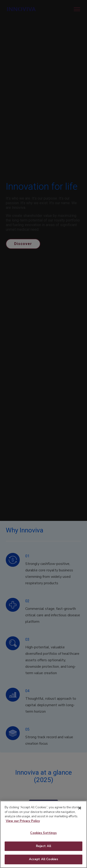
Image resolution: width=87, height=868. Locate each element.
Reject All (43, 854)
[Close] (80, 816)
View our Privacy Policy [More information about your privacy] (23, 829)
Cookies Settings (43, 841)
